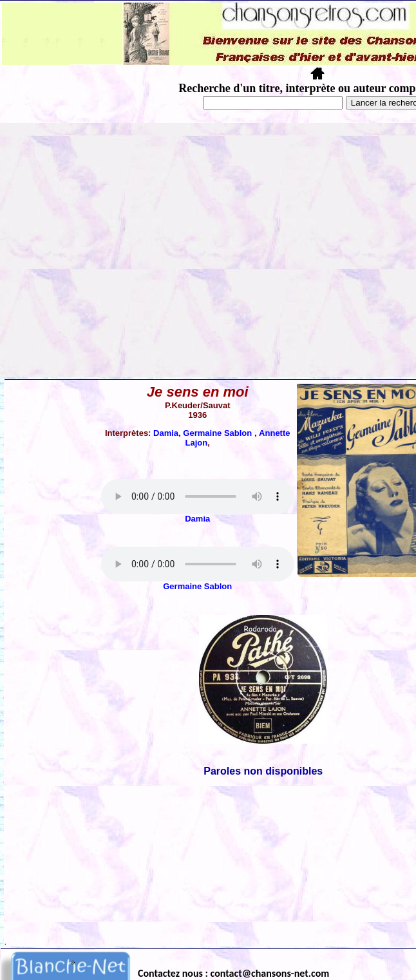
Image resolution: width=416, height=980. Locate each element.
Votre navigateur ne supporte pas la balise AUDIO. (198, 496)
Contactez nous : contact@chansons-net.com (233, 973)
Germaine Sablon (219, 433)
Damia (166, 433)
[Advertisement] (121, 250)
